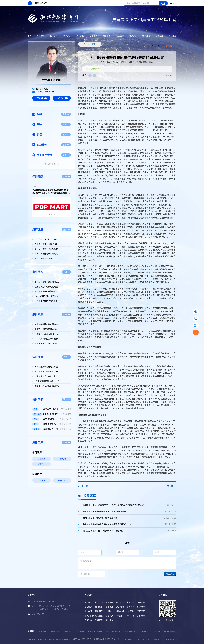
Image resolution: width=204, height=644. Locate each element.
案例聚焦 (107, 36)
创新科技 (109, 616)
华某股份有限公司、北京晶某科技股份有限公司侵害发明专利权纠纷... (57, 419)
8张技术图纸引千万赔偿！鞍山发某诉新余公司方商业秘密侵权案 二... (57, 414)
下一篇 (172, 486)
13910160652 (37, 3)
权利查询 (109, 620)
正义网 (157, 631)
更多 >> (66, 114)
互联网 (108, 611)
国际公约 (62, 480)
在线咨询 (62, 98)
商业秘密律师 (56, 631)
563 (170, 75)
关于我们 (41, 98)
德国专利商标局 (170, 631)
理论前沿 (80, 36)
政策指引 (41, 464)
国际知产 (54, 36)
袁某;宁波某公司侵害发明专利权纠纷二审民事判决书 (57, 424)
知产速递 (41, 36)
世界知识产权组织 (113, 631)
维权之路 (120, 611)
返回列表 (91, 44)
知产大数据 (89, 616)
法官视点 (94, 36)
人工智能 (109, 602)
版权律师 (69, 631)
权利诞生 (120, 616)
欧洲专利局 (146, 631)
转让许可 (131, 616)
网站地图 (173, 36)
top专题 (130, 611)
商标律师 (80, 631)
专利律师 (43, 631)
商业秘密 (169, 46)
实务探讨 (120, 36)
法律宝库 (159, 36)
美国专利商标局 (131, 631)
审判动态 (67, 36)
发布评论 (170, 574)
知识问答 (88, 611)
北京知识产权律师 (95, 631)
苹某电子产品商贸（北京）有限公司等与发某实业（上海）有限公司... (57, 409)
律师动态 (133, 36)
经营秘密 (95, 69)
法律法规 (41, 459)
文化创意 (99, 616)
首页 (29, 36)
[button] (49, 215)
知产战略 (141, 611)
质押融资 (141, 616)
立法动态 (62, 459)
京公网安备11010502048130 (106, 639)
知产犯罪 (141, 607)
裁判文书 (146, 36)
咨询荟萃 (141, 602)
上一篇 (83, 486)
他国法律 (41, 480)
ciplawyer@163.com (43, 91)
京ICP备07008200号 (82, 639)
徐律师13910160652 (46, 602)
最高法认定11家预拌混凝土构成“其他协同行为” (57, 429)
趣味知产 (99, 611)
